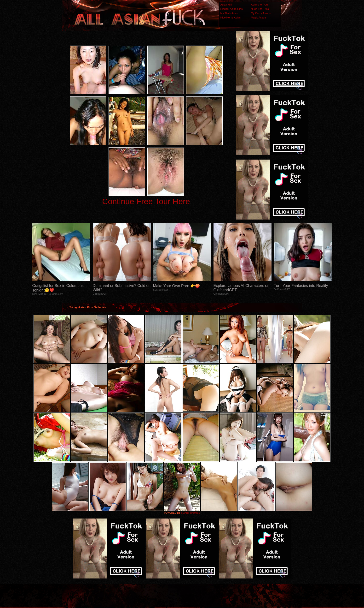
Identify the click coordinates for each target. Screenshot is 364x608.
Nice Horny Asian (231, 18)
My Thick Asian (229, 13)
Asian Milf (226, 5)
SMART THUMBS (190, 513)
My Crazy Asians (261, 13)
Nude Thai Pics (260, 9)
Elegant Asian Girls (232, 9)
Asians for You (259, 5)
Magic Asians (259, 18)
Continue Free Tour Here (146, 201)
